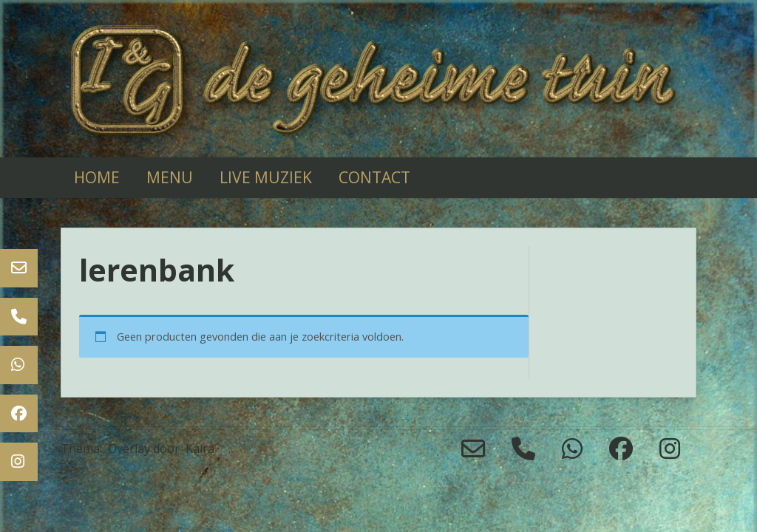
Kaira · (203, 449)
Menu (170, 177)
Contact (374, 177)
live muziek (266, 177)
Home (97, 177)
